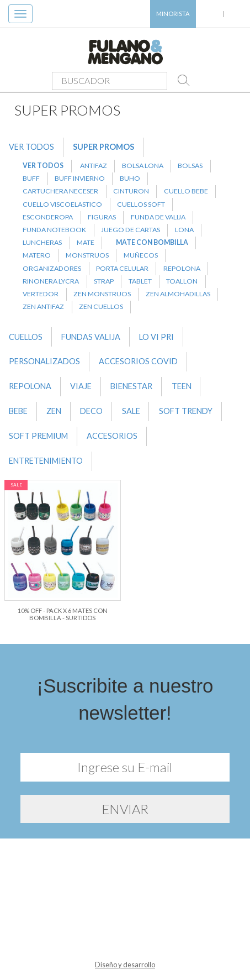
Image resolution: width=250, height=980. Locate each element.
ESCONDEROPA (48, 217)
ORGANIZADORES (52, 268)
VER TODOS (31, 147)
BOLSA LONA (143, 166)
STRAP (104, 281)
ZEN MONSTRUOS (102, 294)
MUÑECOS (141, 255)
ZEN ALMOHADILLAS (178, 294)
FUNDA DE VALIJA (158, 217)
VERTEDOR (41, 294)
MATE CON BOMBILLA (152, 242)
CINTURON (131, 191)
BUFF (31, 178)
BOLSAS (190, 166)
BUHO (130, 178)
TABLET (140, 281)
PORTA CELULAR (122, 268)
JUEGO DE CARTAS (131, 230)
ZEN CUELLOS (101, 306)
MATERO (37, 255)
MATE (86, 242)
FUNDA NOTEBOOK (54, 230)
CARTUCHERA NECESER (60, 191)
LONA (184, 230)
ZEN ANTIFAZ (43, 306)
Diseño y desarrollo (125, 965)
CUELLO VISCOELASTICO (62, 204)
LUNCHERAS (42, 242)
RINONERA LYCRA (51, 281)
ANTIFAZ (94, 166)
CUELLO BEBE (186, 191)
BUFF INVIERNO (80, 178)
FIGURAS (102, 217)
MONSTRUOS (87, 255)
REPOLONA (182, 268)
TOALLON (182, 281)
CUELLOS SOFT (141, 204)
